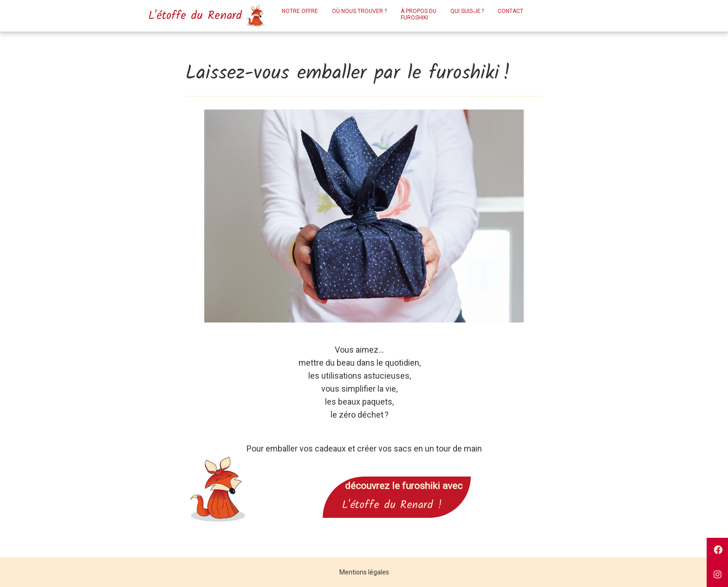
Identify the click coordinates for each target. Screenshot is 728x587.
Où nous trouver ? (359, 11)
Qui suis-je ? (467, 11)
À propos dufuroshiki (419, 14)
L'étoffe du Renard (202, 16)
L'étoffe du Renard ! (397, 505)
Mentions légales (364, 572)
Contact (510, 11)
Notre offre (300, 11)
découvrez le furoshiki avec (397, 486)
